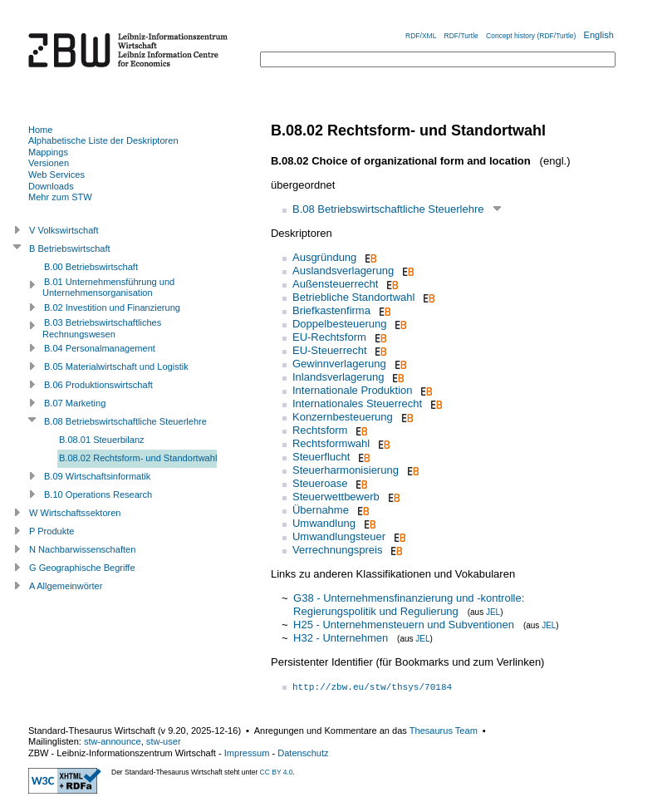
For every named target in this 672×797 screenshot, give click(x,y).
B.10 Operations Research (98, 494)
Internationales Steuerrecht (357, 403)
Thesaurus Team (444, 731)
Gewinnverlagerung (339, 364)
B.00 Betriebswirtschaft (91, 267)
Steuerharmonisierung (346, 470)
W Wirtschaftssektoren (75, 513)
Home (40, 130)
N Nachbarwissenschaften (82, 549)
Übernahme (321, 510)
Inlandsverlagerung (338, 377)
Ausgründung (324, 257)
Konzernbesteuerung (343, 417)
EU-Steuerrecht (330, 350)
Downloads (51, 186)
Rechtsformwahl (331, 443)
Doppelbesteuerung (339, 324)
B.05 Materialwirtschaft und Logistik (116, 367)
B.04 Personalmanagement (100, 348)
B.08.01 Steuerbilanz (102, 440)
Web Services (56, 175)
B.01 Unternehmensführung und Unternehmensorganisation (108, 288)
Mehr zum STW (60, 197)
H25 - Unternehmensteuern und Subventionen (404, 625)
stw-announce (113, 741)
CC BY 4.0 (277, 772)
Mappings (48, 152)
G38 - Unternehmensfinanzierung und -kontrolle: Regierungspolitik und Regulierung (409, 605)
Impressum (247, 753)
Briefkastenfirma (331, 310)
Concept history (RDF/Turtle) (531, 36)
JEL (493, 612)
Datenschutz (303, 753)
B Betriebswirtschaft (70, 248)
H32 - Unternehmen (341, 638)
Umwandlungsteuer (339, 536)
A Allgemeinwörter (66, 586)
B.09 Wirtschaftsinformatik (97, 476)
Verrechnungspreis (337, 550)
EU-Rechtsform (329, 337)
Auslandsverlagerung (343, 271)
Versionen (49, 163)
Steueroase (320, 483)
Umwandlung (324, 523)
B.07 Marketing (75, 403)
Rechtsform (320, 430)
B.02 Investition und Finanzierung (112, 307)
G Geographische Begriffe (82, 568)
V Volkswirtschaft (64, 230)
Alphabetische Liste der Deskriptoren (103, 140)
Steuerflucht (321, 457)
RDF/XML (421, 36)
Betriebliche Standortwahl (353, 297)
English (599, 35)
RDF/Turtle (461, 36)
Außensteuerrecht (335, 284)
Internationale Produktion (353, 390)
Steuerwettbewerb (336, 497)
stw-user (164, 741)
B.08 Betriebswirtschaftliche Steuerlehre (388, 209)
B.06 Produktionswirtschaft (98, 385)
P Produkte (52, 531)
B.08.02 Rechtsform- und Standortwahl (138, 458)
